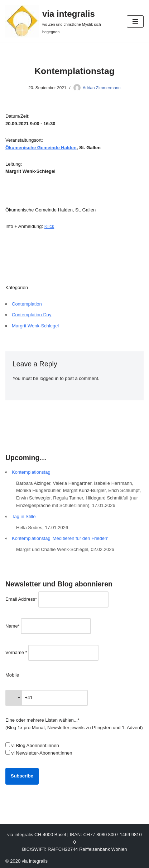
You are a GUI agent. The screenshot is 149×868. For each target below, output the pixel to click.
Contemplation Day (32, 315)
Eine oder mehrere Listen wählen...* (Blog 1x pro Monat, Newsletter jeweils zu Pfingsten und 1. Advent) (74, 724)
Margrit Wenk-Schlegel (35, 326)
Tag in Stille (24, 516)
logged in (49, 378)
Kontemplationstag (31, 472)
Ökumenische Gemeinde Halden (41, 148)
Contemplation (27, 304)
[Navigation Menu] (135, 21)
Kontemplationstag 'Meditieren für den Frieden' (60, 538)
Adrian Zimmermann (102, 87)
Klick (49, 226)
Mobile (12, 675)
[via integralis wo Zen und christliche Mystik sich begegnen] (61, 21)
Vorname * (16, 652)
